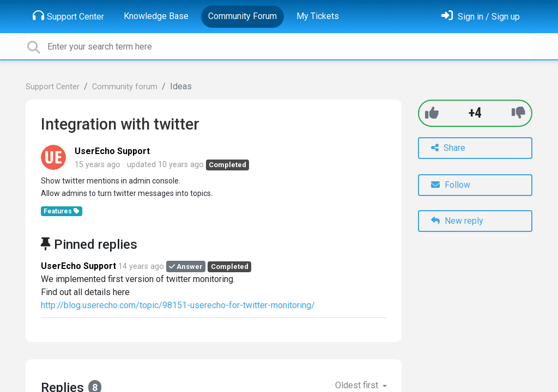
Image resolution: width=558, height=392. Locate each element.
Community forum (125, 87)
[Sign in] (481, 17)
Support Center (68, 16)
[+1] (432, 113)
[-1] (518, 113)
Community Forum (242, 16)
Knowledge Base (156, 16)
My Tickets (318, 16)
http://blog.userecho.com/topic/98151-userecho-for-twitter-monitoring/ (178, 305)
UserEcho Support (112, 151)
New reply (457, 221)
